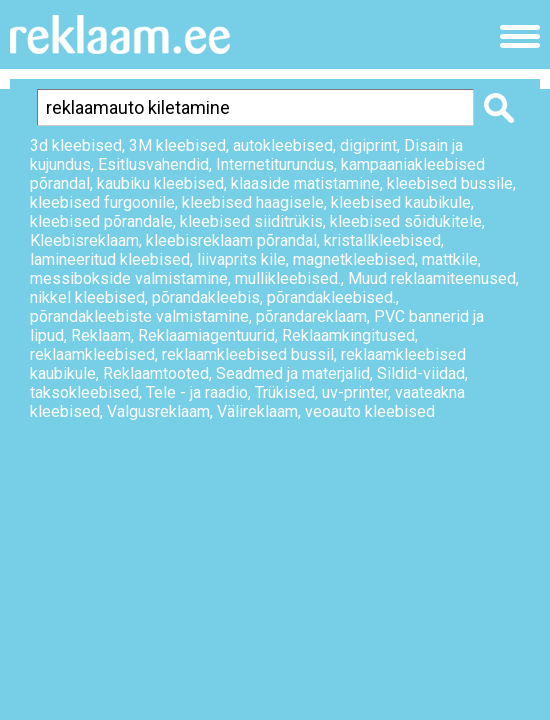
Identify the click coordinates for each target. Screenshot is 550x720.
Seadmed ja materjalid (293, 373)
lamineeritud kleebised (110, 259)
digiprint (368, 145)
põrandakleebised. (331, 297)
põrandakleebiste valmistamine (139, 316)
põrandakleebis (206, 297)
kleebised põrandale (101, 221)
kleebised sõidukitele (406, 221)
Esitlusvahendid (153, 164)
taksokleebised (84, 392)
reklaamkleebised (92, 354)
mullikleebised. (288, 278)
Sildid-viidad (421, 373)
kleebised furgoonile (102, 202)
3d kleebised (76, 145)
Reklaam (101, 335)
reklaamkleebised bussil (248, 354)
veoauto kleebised (370, 411)
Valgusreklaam (158, 411)
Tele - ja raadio (197, 392)
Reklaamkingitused (348, 335)
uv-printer (355, 392)
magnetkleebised (354, 259)
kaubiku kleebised (160, 183)
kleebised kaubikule (401, 202)
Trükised (285, 392)
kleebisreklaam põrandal (231, 240)
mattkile (450, 259)
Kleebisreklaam (84, 240)
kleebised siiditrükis (251, 221)
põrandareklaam (311, 316)
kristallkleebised (382, 240)
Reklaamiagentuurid (206, 335)
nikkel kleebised (87, 297)
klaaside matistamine (305, 183)
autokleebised (283, 145)
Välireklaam (257, 411)
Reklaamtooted (156, 373)
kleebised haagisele (253, 202)
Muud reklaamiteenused (432, 278)
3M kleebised (177, 145)
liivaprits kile (241, 259)
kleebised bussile (450, 183)
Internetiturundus (275, 164)
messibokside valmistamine (129, 278)
